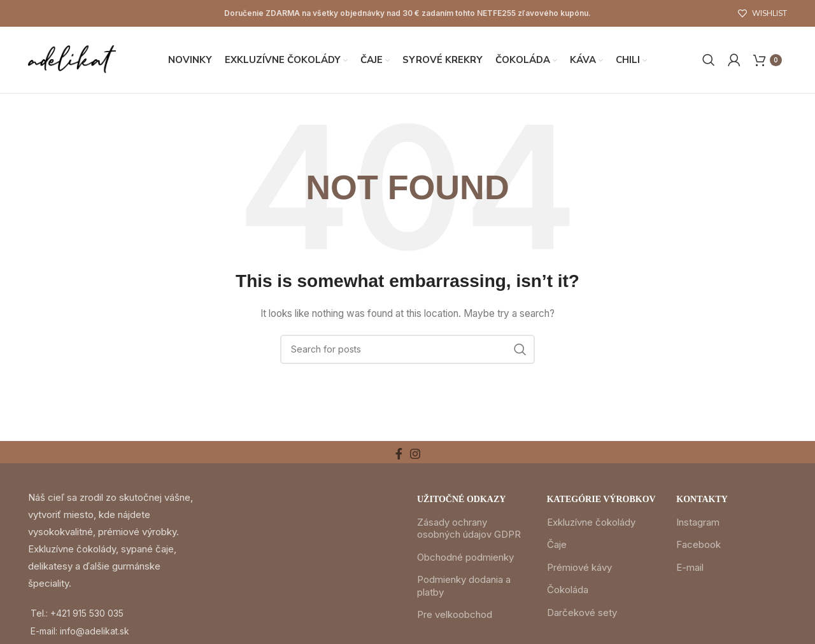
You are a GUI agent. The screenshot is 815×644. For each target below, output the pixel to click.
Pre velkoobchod (455, 614)
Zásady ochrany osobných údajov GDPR (469, 528)
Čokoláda (568, 590)
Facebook (698, 544)
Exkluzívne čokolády (591, 522)
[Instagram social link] (415, 454)
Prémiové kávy (579, 567)
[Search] (709, 60)
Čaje (557, 544)
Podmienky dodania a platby (464, 586)
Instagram (698, 522)
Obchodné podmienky (465, 557)
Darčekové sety (582, 612)
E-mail (690, 567)
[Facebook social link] (399, 454)
